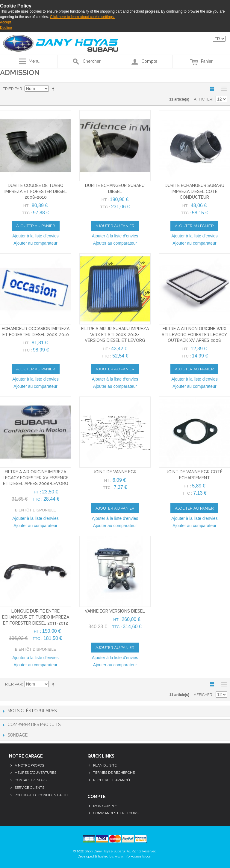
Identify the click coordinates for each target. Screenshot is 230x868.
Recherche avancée (112, 780)
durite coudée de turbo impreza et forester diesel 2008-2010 (36, 191)
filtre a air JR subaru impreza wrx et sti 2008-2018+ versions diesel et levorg (115, 335)
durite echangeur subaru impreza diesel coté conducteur (195, 191)
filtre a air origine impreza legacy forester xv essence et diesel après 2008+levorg (35, 478)
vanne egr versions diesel (115, 611)
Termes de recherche (114, 773)
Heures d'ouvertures (35, 773)
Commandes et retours (116, 813)
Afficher (203, 99)
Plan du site (105, 765)
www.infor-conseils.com (134, 856)
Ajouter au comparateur (35, 243)
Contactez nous (31, 780)
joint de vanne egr (115, 472)
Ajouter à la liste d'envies (35, 236)
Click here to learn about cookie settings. (82, 17)
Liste (223, 89)
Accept (6, 22)
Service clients (29, 788)
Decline (6, 28)
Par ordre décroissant (54, 89)
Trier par (13, 89)
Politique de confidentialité (42, 795)
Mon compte (105, 806)
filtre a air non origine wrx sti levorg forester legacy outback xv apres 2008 (194, 335)
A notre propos (29, 765)
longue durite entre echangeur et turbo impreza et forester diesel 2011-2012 (36, 617)
